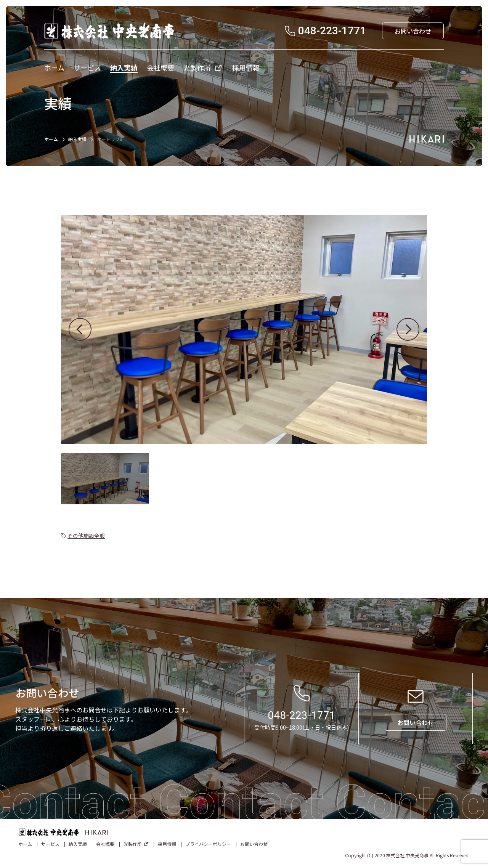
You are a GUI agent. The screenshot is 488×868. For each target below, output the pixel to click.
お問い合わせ (254, 844)
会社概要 (105, 844)
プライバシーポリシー (208, 844)
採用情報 (167, 844)
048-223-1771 (302, 715)
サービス (50, 844)
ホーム (51, 139)
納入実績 (77, 139)
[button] (80, 329)
